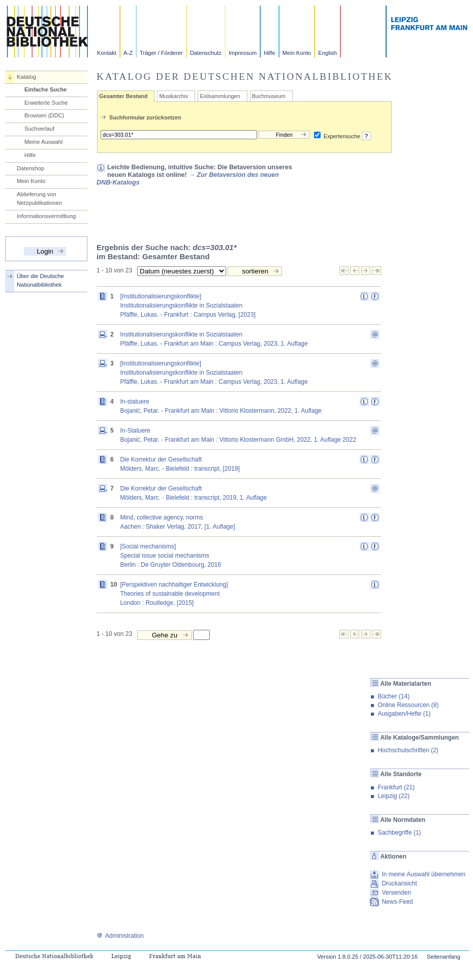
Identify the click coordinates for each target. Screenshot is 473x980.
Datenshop (30, 168)
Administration (120, 936)
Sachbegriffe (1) (399, 833)
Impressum (243, 53)
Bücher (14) (393, 696)
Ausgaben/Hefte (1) (404, 714)
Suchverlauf (39, 129)
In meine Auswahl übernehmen (423, 874)
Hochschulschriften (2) (408, 750)
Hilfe (269, 53)
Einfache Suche (45, 89)
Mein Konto (297, 53)
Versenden (396, 893)
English (327, 53)
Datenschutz (206, 53)
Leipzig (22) (393, 796)
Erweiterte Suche (46, 103)
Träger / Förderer (161, 53)
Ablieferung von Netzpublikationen (39, 198)
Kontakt (107, 53)
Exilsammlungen (220, 96)
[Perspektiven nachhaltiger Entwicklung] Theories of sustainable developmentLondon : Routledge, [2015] (174, 594)
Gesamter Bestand (123, 96)
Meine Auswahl (43, 142)
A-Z (128, 53)
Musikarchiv (174, 96)
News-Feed (397, 902)
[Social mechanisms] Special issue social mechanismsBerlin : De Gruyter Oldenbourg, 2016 (170, 556)
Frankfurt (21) (396, 787)
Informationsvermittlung (46, 216)
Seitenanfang (444, 957)
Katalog (26, 77)
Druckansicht (399, 883)
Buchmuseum (269, 96)
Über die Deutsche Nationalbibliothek (40, 280)
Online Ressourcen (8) (408, 705)
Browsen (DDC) (44, 115)
